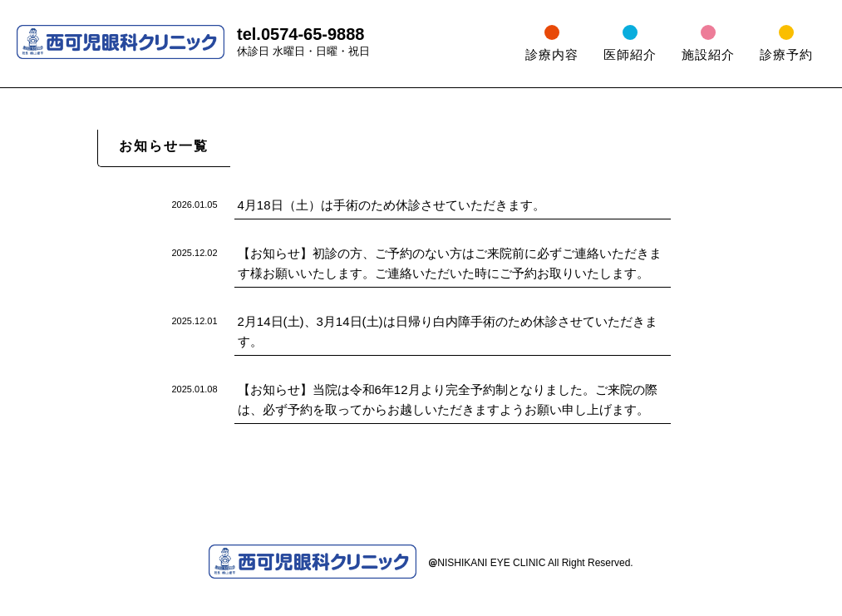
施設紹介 (708, 54)
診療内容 (552, 54)
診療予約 (786, 54)
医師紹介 (630, 54)
